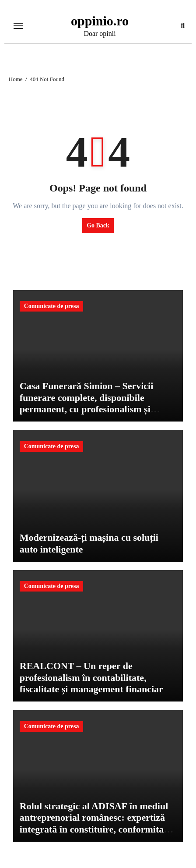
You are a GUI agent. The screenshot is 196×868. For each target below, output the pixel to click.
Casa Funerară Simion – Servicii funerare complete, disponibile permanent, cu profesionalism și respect (87, 403)
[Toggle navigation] (18, 26)
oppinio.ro (100, 21)
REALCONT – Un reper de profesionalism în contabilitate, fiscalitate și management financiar (91, 677)
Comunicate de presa (52, 306)
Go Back (98, 225)
